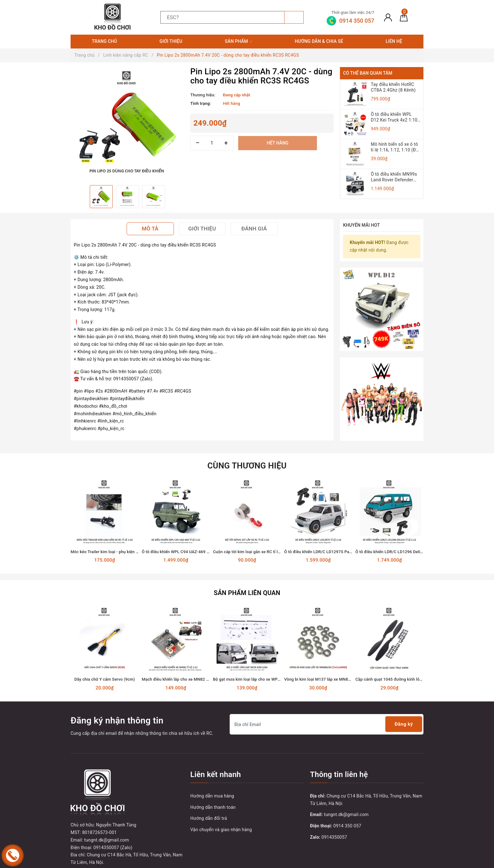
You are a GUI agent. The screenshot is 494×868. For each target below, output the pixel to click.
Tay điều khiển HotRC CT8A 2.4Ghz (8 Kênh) (393, 87)
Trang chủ (104, 41)
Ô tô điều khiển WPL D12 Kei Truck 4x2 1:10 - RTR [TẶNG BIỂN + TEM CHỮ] (395, 117)
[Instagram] (115, 831)
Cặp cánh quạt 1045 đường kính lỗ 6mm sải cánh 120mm (409, 672)
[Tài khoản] (388, 17)
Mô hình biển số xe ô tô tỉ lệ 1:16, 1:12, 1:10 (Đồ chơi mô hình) (395, 147)
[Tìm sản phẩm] (222, 17)
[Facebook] (76, 831)
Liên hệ (394, 41)
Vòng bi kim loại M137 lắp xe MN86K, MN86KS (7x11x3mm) (340, 672)
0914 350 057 (347, 818)
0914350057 (334, 830)
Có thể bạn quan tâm (368, 73)
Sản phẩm (238, 42)
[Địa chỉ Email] (327, 717)
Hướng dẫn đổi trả (209, 811)
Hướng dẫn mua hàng (212, 788)
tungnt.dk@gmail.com (346, 807)
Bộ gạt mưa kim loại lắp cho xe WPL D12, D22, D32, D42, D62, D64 (274, 672)
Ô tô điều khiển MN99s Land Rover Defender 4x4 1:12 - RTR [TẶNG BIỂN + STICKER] (394, 177)
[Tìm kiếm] (294, 17)
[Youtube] (102, 831)
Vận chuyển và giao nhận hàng (221, 822)
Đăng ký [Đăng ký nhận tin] (403, 717)
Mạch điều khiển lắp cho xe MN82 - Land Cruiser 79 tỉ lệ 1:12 (198, 672)
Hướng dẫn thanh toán (213, 800)
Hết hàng (278, 143)
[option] (127, 124)
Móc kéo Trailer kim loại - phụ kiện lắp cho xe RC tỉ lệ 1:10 (124, 545)
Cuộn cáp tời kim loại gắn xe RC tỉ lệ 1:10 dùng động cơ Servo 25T (275, 545)
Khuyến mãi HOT (362, 225)
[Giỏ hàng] (404, 17)
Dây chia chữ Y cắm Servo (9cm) (105, 672)
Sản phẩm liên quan (247, 586)
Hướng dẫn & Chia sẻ (319, 41)
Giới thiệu (171, 41)
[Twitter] (89, 831)
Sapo (352, 861)
